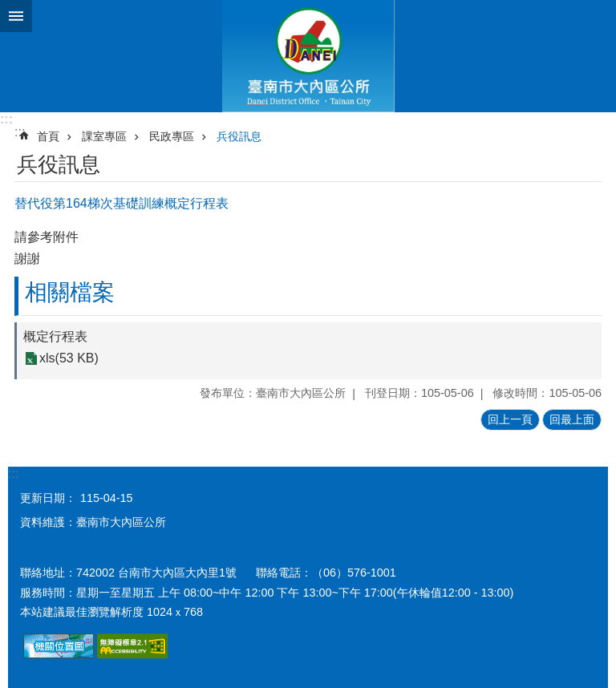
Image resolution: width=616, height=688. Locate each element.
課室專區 (104, 136)
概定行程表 (55, 336)
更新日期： (48, 498)
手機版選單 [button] (16, 16)
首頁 (48, 136)
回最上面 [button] (572, 419)
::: (6, 119)
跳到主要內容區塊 (8, 8)
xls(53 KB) (69, 359)
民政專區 (172, 136)
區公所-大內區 (308, 56)
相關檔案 (70, 292)
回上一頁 (510, 419)
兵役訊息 (239, 136)
